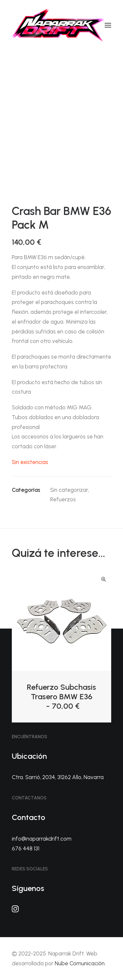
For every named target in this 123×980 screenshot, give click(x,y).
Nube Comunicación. (80, 963)
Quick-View (103, 579)
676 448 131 (26, 848)
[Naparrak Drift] (58, 25)
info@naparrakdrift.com (42, 839)
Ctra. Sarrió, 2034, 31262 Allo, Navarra (58, 777)
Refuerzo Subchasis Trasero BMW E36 (61, 696)
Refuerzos (63, 499)
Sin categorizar (69, 490)
